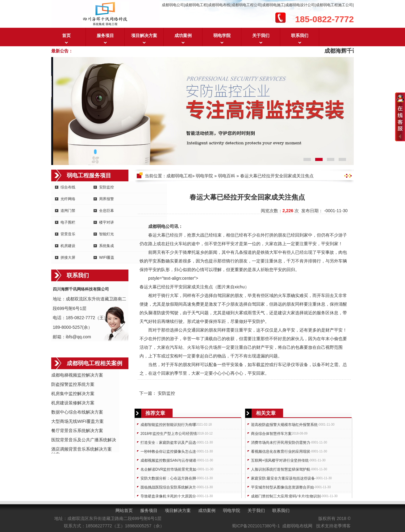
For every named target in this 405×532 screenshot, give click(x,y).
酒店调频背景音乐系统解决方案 (81, 449)
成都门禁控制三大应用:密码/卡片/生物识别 (286, 496)
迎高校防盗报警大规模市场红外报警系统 (284, 425)
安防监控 (106, 187)
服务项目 (105, 35)
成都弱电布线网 (297, 526)
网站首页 (124, 510)
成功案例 (183, 35)
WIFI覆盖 (107, 258)
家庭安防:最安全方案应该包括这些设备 (283, 478)
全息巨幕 (106, 211)
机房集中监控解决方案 (73, 394)
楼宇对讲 (106, 222)
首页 (66, 35)
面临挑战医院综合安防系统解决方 (168, 487)
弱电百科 (227, 176)
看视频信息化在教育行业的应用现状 (281, 452)
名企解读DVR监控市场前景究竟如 (168, 469)
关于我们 (261, 35)
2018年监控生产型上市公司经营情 (169, 434)
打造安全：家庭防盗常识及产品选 (168, 443)
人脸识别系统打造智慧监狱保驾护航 (281, 469)
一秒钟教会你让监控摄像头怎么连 (168, 452)
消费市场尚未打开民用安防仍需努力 (281, 443)
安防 (256, 321)
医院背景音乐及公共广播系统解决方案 (84, 440)
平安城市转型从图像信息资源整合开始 (282, 487)
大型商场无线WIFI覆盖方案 (77, 421)
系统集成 (106, 246)
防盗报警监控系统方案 (73, 384)
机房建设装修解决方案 (73, 403)
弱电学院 (222, 35)
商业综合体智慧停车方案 (271, 434)
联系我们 (300, 35)
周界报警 (106, 199)
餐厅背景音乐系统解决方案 (77, 431)
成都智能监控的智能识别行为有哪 (168, 425)
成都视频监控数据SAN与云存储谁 (168, 460)
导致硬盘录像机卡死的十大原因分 (168, 496)
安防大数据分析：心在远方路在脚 (168, 478)
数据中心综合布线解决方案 (77, 412)
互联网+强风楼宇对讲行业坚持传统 (280, 460)
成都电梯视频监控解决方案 (77, 375)
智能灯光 (106, 234)
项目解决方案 (144, 35)
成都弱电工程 (179, 176)
